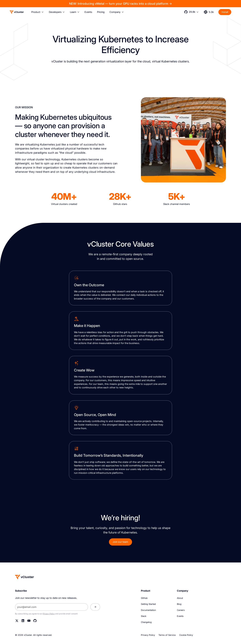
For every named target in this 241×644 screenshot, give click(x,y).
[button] (38, 12)
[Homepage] (25, 577)
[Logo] (17, 12)
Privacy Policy (49, 614)
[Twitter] (17, 621)
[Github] (35, 621)
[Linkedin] (23, 621)
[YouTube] (29, 621)
